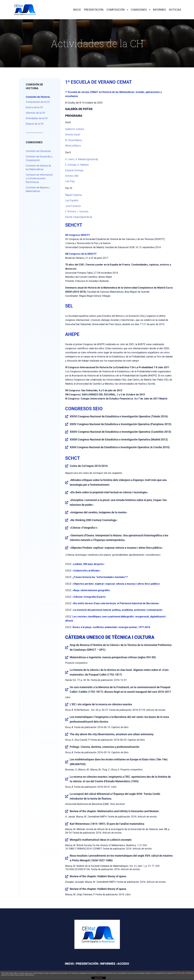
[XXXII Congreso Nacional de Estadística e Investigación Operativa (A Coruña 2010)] (67, 447)
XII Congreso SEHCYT (78, 235)
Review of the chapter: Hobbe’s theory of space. (98, 876)
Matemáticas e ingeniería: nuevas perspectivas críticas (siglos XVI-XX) (113, 657)
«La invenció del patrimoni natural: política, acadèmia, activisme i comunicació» (118, 610)
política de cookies (183, 973)
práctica (92, 159)
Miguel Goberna (74, 195)
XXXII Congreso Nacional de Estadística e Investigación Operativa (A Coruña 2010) (120, 447)
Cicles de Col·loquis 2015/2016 (89, 466)
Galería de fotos (79, 109)
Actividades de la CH (37, 118)
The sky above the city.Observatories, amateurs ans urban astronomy (112, 734)
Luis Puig (70, 181)
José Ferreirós (73, 206)
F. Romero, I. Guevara (77, 211)
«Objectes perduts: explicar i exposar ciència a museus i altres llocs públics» (116, 584)
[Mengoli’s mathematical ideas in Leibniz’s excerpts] (67, 840)
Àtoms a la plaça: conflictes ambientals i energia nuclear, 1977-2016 (111, 627)
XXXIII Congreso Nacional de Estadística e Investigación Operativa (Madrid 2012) (119, 439)
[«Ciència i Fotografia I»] (67, 528)
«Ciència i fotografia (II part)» (89, 597)
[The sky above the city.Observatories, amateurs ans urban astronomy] (67, 734)
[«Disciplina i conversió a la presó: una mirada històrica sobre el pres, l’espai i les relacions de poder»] (67, 503)
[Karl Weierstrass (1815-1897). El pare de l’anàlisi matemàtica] (67, 824)
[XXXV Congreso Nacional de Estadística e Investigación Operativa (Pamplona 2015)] (67, 424)
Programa (74, 116)
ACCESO (123, 964)
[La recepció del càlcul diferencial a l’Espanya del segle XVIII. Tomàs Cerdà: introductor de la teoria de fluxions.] (67, 796)
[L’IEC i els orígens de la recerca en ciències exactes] (67, 705)
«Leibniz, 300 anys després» (88, 564)
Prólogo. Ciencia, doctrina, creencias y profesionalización (105, 747)
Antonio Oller (72, 176)
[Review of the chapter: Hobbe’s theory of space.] (67, 876)
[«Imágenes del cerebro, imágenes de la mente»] (67, 512)
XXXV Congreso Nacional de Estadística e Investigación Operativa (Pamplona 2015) (120, 424)
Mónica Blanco (73, 146)
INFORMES (108, 964)
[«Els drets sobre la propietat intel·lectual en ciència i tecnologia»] (67, 493)
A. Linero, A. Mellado (76, 159)
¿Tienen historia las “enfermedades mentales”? (100, 577)
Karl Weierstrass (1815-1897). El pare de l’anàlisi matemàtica (107, 824)
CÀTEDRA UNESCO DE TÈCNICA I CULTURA (110, 637)
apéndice (86, 217)
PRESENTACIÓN (87, 964)
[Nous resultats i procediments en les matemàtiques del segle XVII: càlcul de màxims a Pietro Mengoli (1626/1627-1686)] (67, 858)
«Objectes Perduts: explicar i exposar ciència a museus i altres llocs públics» (116, 548)
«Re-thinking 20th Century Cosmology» (94, 520)
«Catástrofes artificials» (86, 571)
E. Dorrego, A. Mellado (77, 165)
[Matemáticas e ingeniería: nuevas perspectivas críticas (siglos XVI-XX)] (67, 657)
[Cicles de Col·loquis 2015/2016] (67, 466)
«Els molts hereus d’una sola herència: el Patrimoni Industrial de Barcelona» (116, 603)
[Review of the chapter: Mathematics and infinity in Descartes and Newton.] (67, 811)
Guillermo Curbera (75, 129)
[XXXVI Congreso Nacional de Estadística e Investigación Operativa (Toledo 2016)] (67, 416)
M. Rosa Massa (73, 140)
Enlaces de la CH (35, 124)
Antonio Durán (73, 135)
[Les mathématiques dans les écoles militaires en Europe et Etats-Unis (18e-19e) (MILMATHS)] (67, 762)
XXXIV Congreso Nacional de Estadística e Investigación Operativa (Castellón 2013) (120, 432)
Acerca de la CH (34, 107)
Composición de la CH (38, 102)
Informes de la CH (35, 113)
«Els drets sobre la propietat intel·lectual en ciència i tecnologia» (109, 492)
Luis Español (72, 200)
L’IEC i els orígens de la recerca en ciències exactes (101, 704)
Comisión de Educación (38, 151)
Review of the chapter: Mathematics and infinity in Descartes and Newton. (115, 811)
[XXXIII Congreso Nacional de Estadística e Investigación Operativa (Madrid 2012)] (67, 440)
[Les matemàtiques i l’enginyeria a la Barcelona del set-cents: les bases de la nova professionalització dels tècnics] (67, 719)
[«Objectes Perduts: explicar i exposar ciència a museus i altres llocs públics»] (67, 548)
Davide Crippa (73, 217)
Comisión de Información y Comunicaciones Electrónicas (39, 178)
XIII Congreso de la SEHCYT (81, 254)
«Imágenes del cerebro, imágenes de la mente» (98, 512)
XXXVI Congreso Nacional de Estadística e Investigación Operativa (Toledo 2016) (119, 416)
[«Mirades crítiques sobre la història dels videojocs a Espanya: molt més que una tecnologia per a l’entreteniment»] (67, 482)
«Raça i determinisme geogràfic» (91, 590)
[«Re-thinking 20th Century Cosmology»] (67, 520)
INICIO (69, 964)
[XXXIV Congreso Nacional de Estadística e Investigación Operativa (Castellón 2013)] (67, 432)
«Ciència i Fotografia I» (84, 528)
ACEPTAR (98, 978)
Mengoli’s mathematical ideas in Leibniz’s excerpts (101, 840)
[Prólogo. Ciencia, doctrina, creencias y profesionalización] (67, 747)
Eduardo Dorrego (74, 170)
